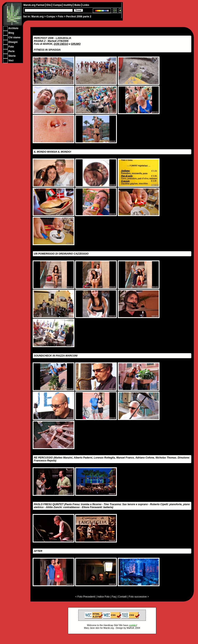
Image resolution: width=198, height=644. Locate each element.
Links (86, 5)
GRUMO (76, 44)
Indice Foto (103, 597)
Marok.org (37, 17)
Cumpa (51, 17)
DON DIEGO (61, 44)
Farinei (41, 5)
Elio (49, 5)
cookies (133, 625)
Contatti (122, 597)
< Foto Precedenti (85, 597)
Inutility (68, 5)
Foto (60, 17)
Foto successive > (139, 597)
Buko (78, 5)
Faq (114, 597)
